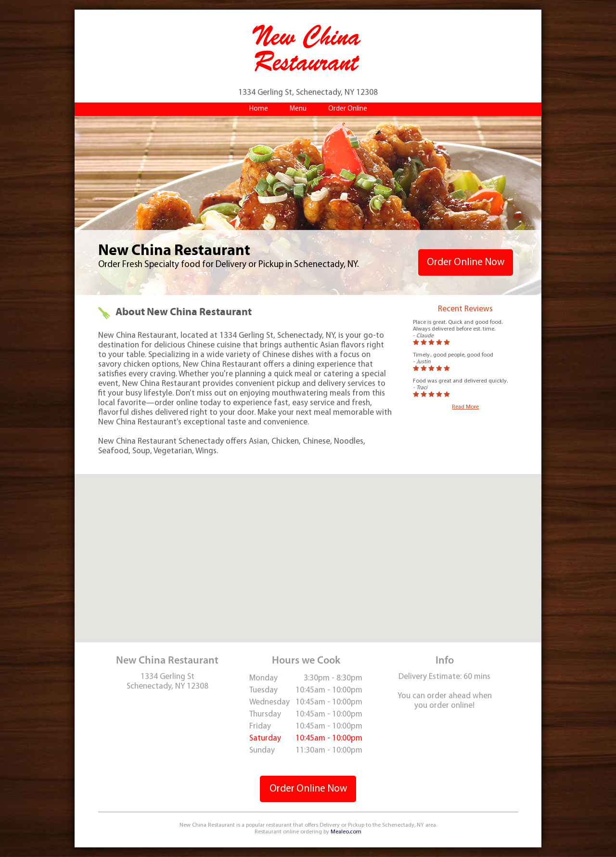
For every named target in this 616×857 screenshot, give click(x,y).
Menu (298, 109)
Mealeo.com (346, 832)
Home (259, 109)
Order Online (348, 109)
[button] (308, 549)
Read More (465, 407)
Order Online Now (466, 262)
